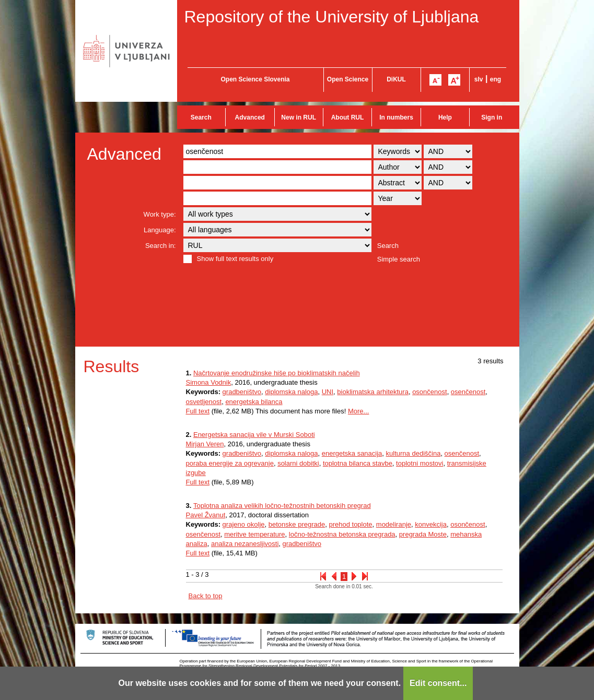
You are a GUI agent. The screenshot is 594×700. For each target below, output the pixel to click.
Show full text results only (235, 259)
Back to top (206, 596)
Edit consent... (438, 683)
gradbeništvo (242, 392)
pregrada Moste (423, 534)
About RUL (348, 117)
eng (496, 79)
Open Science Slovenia (255, 79)
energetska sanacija (352, 453)
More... (358, 411)
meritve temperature (254, 534)
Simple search (399, 259)
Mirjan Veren (205, 444)
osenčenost (468, 392)
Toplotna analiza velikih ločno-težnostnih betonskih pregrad (282, 506)
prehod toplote (350, 524)
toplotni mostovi (420, 463)
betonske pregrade (297, 524)
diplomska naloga (291, 392)
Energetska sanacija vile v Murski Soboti (254, 435)
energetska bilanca (254, 402)
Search (201, 117)
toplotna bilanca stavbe (358, 463)
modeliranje (394, 524)
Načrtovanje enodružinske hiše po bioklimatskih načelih (277, 373)
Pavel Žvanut (206, 515)
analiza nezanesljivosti (245, 544)
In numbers (396, 117)
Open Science (348, 79)
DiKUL (396, 79)
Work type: (160, 214)
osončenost (430, 392)
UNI (328, 392)
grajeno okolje (244, 524)
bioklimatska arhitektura (373, 392)
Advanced (250, 117)
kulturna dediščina (414, 453)
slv (479, 79)
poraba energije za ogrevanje (230, 463)
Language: (160, 230)
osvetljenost (204, 402)
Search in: (161, 246)
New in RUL (299, 117)
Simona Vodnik (209, 382)
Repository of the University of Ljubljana (332, 17)
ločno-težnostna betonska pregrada (342, 534)
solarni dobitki (298, 463)
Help (445, 117)
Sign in (492, 117)
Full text (198, 411)
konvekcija (431, 524)
